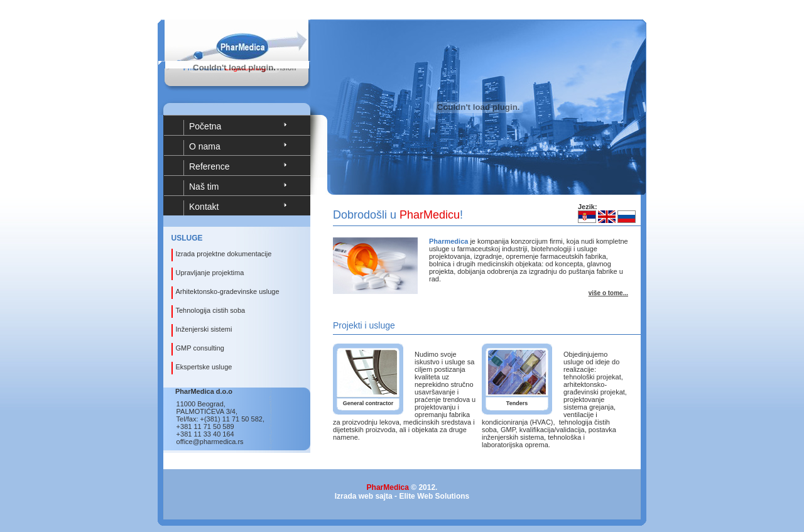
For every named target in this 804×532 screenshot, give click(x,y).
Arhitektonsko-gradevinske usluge (228, 291)
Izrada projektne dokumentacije (224, 254)
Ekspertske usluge (204, 367)
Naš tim (204, 187)
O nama (205, 146)
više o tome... (608, 293)
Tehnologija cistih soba (211, 310)
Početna (205, 126)
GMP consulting (200, 348)
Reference (209, 166)
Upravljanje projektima (210, 273)
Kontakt (204, 207)
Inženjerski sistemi (204, 329)
